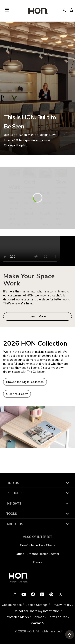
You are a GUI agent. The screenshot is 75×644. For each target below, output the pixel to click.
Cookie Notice (12, 605)
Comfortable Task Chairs (38, 545)
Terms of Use (57, 617)
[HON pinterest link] (51, 594)
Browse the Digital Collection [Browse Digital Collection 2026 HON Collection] (25, 382)
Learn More (38, 316)
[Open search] (64, 10)
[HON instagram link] (15, 594)
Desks (38, 562)
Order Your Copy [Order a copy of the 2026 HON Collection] (17, 394)
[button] (71, 10)
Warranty (37, 623)
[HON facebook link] (33, 594)
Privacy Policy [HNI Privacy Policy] (61, 605)
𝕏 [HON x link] (61, 594)
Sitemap (38, 617)
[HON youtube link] (24, 594)
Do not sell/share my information (36, 611)
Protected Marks (17, 617)
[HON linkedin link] (42, 594)
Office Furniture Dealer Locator (37, 554)
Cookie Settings (36, 605)
